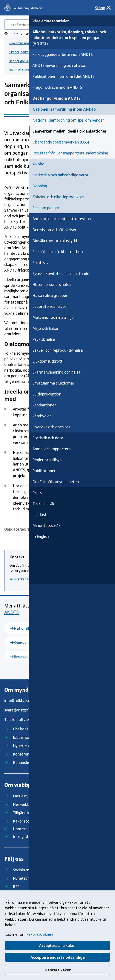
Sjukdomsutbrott (48, 361)
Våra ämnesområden (51, 21)
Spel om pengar (46, 208)
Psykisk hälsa (44, 339)
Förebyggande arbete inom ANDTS (63, 54)
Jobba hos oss (25, 737)
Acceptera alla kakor (57, 945)
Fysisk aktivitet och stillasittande (61, 273)
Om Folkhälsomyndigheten (56, 482)
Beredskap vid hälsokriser (54, 230)
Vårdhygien (42, 416)
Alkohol (39, 164)
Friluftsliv (40, 263)
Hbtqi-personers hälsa (52, 284)
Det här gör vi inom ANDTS (57, 98)
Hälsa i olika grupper (50, 295)
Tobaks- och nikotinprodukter (58, 197)
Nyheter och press (29, 746)
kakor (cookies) (40, 934)
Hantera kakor (58, 970)
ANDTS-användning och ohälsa (59, 65)
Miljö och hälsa (45, 328)
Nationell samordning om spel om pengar (68, 120)
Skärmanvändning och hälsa (56, 372)
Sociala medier (25, 870)
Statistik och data (48, 438)
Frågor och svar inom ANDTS (57, 87)
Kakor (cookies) (26, 821)
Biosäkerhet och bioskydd (55, 241)
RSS (16, 887)
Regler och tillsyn (47, 460)
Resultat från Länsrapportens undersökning (70, 153)
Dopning (40, 186)
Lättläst (39, 514)
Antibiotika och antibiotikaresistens (63, 219)
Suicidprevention (47, 394)
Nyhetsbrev (23, 878)
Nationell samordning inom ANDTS (64, 109)
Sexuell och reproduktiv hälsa (58, 350)
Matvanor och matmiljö (53, 317)
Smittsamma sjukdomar (53, 383)
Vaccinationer (44, 405)
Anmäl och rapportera (52, 449)
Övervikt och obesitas (51, 427)
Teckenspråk (43, 504)
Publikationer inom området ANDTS (64, 76)
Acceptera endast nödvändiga (58, 957)
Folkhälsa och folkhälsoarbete (58, 252)
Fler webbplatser (27, 804)
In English (41, 536)
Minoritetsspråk (46, 525)
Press (37, 493)
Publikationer (44, 471)
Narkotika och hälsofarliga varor (61, 175)
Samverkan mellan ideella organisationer (69, 131)
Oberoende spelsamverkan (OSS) (61, 142)
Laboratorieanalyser (50, 306)
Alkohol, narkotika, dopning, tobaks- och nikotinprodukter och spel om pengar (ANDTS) (69, 38)
